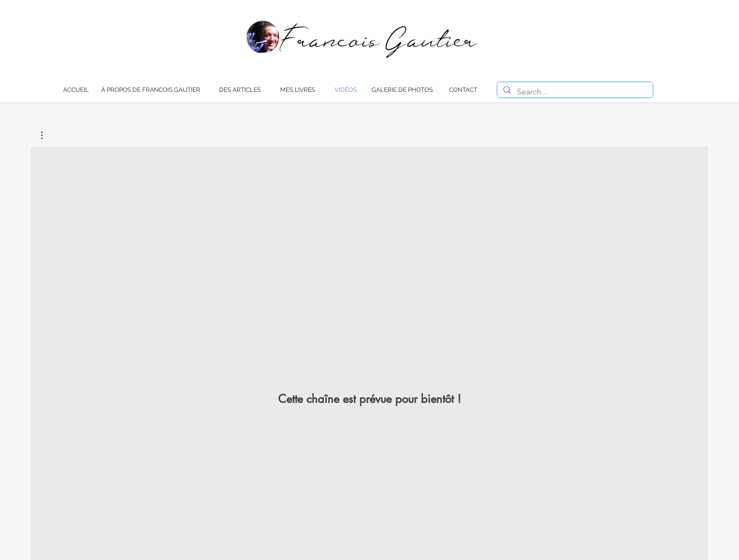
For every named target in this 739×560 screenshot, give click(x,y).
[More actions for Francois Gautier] (47, 135)
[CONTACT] (463, 90)
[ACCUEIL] (76, 90)
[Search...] (574, 92)
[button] (47, 135)
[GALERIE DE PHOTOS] (402, 90)
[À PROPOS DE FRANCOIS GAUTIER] (151, 90)
